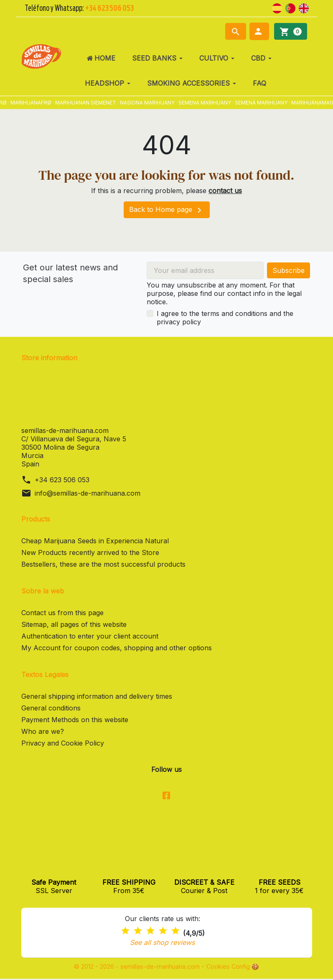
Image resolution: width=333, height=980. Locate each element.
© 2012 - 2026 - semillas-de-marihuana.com (135, 967)
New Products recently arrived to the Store (90, 552)
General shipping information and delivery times (97, 696)
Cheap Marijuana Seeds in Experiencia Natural (95, 541)
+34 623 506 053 (62, 480)
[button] (259, 31)
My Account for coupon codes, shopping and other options (117, 648)
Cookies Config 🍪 (240, 967)
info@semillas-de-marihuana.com (88, 493)
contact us (225, 191)
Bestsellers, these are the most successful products (103, 564)
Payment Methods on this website (75, 720)
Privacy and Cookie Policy (63, 743)
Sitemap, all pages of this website (74, 624)
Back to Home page (167, 210)
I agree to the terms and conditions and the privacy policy (225, 318)
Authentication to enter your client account (90, 636)
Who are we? (43, 731)
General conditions (51, 708)
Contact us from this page (62, 613)
